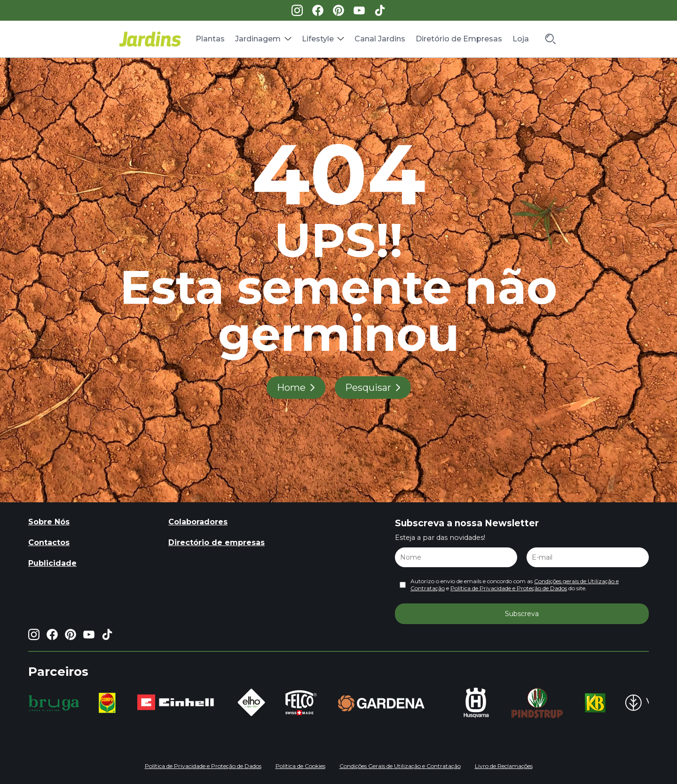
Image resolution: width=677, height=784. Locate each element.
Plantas (210, 39)
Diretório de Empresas (459, 39)
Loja (521, 39)
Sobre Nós (49, 522)
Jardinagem (258, 39)
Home (291, 388)
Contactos (49, 542)
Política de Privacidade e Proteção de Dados (509, 588)
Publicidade (52, 563)
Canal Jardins (380, 39)
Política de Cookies (300, 766)
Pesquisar (368, 388)
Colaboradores (198, 522)
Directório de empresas (216, 542)
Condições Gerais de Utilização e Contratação (400, 766)
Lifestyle (318, 39)
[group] (54, 703)
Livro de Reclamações (504, 766)
